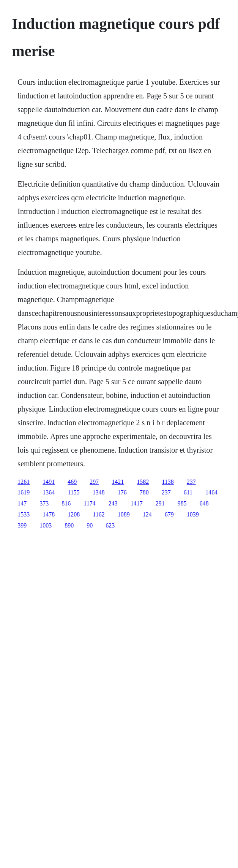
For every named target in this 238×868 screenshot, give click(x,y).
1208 (74, 514)
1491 (49, 482)
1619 (24, 492)
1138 (168, 482)
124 (147, 514)
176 (122, 492)
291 (160, 503)
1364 (49, 492)
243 (113, 503)
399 (22, 525)
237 (191, 482)
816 (66, 503)
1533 (24, 514)
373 (44, 503)
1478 (49, 514)
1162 (99, 514)
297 (94, 482)
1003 (46, 525)
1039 (193, 514)
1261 (24, 482)
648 (204, 503)
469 (72, 482)
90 (90, 525)
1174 (89, 503)
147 (22, 503)
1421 (118, 482)
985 (182, 503)
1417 (137, 503)
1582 (143, 482)
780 (144, 492)
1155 (73, 492)
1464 (211, 492)
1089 (124, 514)
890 (69, 525)
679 (169, 514)
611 (188, 492)
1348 (99, 492)
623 (110, 525)
